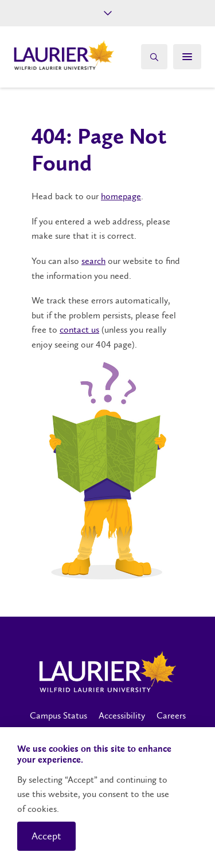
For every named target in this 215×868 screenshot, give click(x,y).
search (93, 261)
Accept (46, 836)
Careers (171, 715)
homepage (121, 196)
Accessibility (122, 715)
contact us (79, 330)
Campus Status (58, 715)
